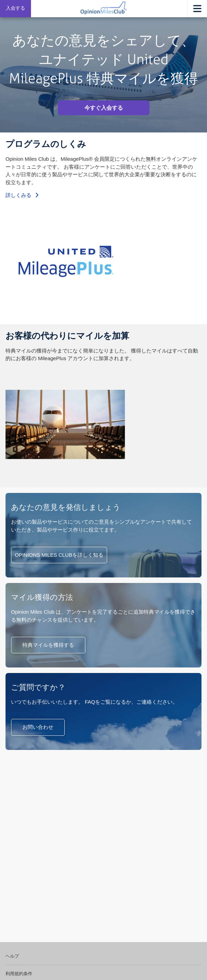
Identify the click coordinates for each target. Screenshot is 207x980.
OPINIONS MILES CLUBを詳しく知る (59, 555)
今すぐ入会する (104, 108)
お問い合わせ (38, 727)
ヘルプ (12, 956)
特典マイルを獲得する (48, 645)
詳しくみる (22, 195)
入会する (15, 8)
